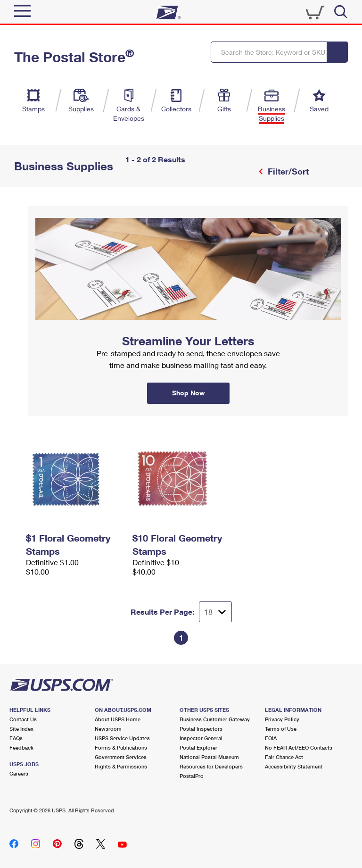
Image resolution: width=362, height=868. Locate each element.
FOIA (271, 738)
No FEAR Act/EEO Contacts (299, 747)
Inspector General (201, 738)
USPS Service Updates (122, 738)
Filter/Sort (287, 171)
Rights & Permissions (121, 766)
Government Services (121, 757)
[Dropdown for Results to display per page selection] (215, 612)
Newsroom (108, 729)
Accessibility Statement (294, 766)
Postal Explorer (198, 747)
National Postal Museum (209, 757)
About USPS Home (118, 719)
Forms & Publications (121, 747)
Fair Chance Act (284, 757)
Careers (19, 773)
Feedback (21, 747)
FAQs (16, 738)
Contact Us (23, 719)
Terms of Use (281, 729)
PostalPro (192, 776)
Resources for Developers (211, 766)
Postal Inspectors (201, 729)
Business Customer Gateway (215, 719)
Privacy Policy (282, 719)
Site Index (21, 729)
